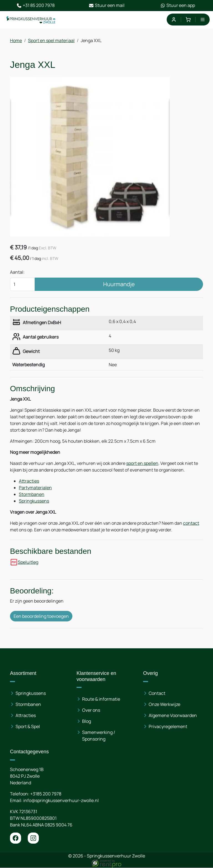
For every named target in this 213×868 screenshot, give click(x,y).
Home (16, 40)
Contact (157, 693)
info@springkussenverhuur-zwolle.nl (61, 801)
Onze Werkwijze (164, 704)
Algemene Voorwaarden (173, 715)
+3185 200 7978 (46, 794)
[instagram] (33, 838)
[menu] (203, 20)
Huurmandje (119, 284)
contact (191, 523)
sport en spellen (142, 463)
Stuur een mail (107, 6)
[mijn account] (173, 20)
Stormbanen (32, 494)
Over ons (91, 710)
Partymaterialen (35, 488)
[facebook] (16, 838)
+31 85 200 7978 (36, 6)
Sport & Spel (28, 726)
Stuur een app (178, 6)
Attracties (29, 481)
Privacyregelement (168, 726)
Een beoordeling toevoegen (41, 616)
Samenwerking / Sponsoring (99, 736)
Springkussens (34, 501)
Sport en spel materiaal (51, 40)
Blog (87, 721)
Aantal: (17, 272)
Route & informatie (101, 699)
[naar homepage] (31, 20)
